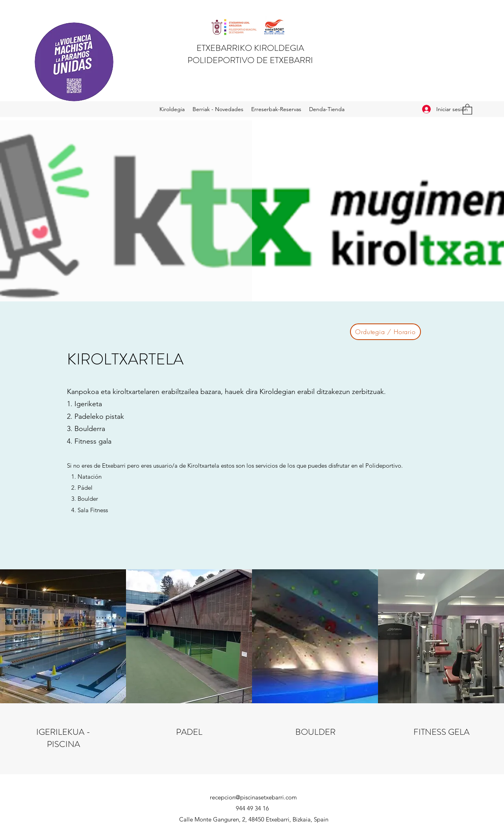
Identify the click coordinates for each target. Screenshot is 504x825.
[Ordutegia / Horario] (385, 332)
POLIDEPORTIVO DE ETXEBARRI (250, 60)
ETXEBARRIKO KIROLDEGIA (250, 48)
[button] (467, 109)
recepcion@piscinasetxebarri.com (253, 797)
